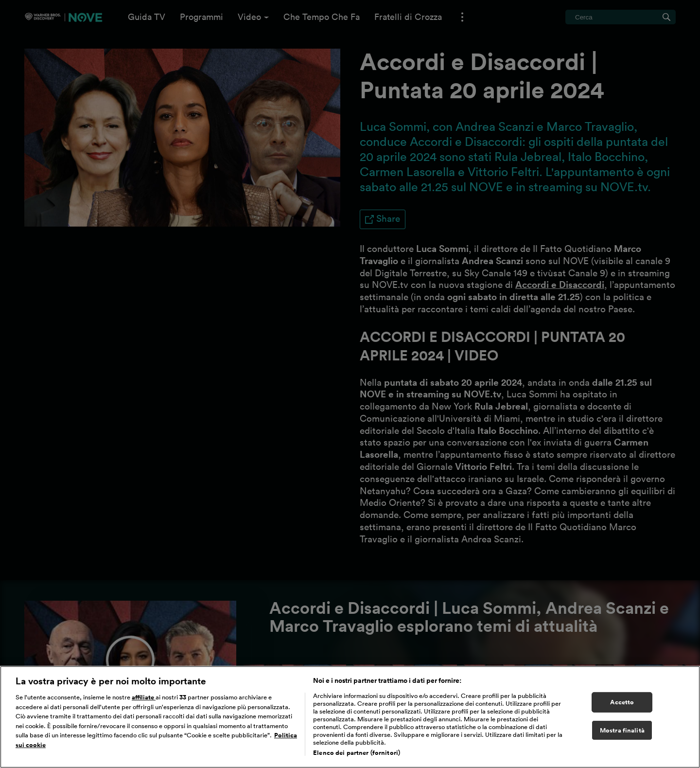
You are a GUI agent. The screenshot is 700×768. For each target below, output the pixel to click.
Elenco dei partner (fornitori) (357, 753)
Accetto (622, 702)
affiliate (144, 697)
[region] (350, 717)
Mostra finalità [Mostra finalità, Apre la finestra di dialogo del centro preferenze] (622, 730)
